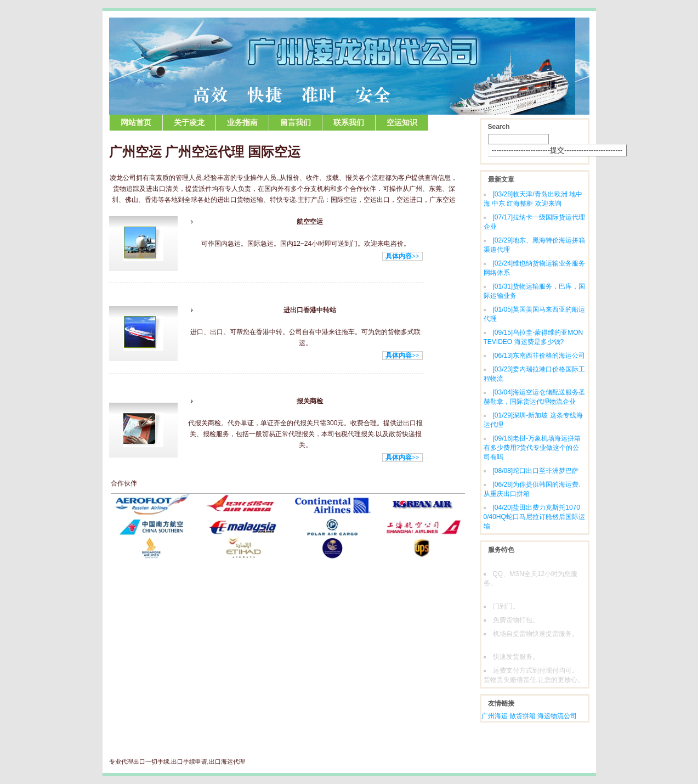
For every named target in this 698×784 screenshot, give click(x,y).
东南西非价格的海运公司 (539, 356)
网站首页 (136, 123)
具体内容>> (402, 256)
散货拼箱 (523, 716)
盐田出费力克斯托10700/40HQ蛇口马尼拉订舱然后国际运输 (534, 517)
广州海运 (495, 716)
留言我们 (296, 123)
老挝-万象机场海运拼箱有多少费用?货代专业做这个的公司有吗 (532, 448)
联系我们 (349, 123)
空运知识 (402, 123)
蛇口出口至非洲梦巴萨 (536, 471)
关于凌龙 (189, 123)
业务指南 (242, 123)
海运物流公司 (557, 716)
